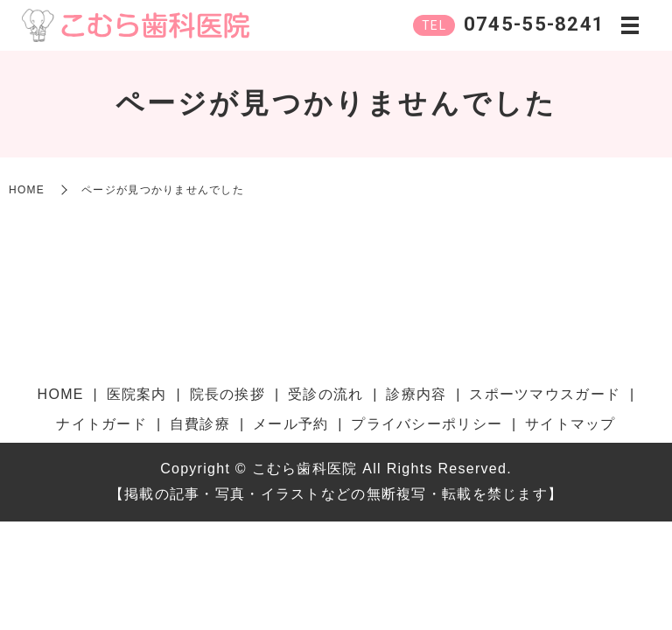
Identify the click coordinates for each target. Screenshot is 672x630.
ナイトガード (101, 424)
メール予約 (290, 424)
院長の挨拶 (227, 394)
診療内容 (416, 394)
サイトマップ (570, 424)
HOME (27, 190)
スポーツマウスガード (545, 394)
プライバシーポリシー (427, 424)
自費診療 (200, 424)
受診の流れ (325, 394)
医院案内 (137, 394)
